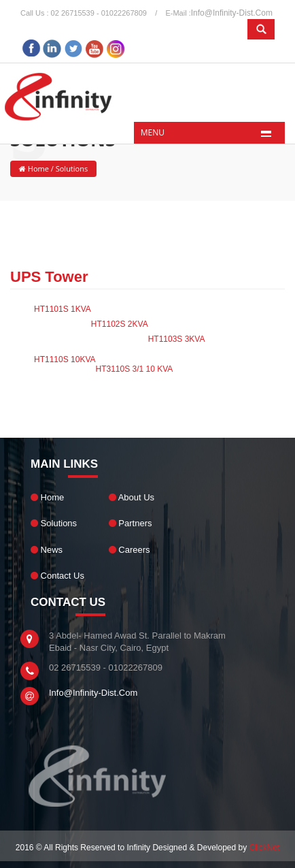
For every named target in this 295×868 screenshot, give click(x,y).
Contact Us (57, 576)
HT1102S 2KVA (120, 324)
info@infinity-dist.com (232, 13)
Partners (131, 523)
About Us (132, 497)
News (47, 550)
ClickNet (265, 848)
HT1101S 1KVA (63, 309)
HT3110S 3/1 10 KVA (135, 369)
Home (37, 168)
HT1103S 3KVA (177, 339)
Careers (129, 550)
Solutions (54, 523)
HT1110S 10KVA (65, 359)
